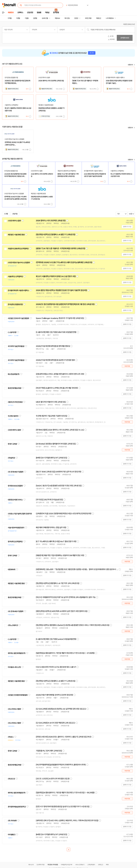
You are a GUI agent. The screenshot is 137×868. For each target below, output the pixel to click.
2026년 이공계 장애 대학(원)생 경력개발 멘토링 (53, 346)
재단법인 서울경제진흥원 (16, 235)
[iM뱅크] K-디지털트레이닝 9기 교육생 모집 (51, 458)
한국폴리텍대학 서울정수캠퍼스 (18, 290)
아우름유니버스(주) (14, 667)
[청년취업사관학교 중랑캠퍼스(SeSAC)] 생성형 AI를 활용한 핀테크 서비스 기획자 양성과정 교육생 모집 (73, 625)
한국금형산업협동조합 (15, 304)
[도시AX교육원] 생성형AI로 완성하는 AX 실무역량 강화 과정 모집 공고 (61, 709)
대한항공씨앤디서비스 (15, 500)
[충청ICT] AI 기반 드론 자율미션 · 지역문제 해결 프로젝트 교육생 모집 (60, 248)
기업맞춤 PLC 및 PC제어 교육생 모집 (49, 751)
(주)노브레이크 (13, 625)
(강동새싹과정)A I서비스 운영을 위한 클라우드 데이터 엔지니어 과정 (60, 374)
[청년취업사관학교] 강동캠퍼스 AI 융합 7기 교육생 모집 (56, 235)
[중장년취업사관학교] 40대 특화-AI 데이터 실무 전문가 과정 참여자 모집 (62, 611)
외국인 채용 (88, 18)
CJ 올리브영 (12, 332)
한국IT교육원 (12, 444)
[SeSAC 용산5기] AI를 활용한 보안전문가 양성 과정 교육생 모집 (59, 486)
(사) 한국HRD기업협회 (16, 472)
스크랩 (30, 89)
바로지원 (127, 366)
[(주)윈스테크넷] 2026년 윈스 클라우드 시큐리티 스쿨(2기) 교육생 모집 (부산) (64, 737)
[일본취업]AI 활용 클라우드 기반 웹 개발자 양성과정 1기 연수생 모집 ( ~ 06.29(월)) (65, 793)
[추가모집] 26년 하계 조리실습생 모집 (49, 500)
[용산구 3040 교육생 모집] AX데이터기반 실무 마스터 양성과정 (58, 472)
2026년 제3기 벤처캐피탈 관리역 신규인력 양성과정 (54, 695)
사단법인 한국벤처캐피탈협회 (18, 695)
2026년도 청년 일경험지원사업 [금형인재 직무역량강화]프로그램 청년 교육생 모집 (65, 304)
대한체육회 (12, 570)
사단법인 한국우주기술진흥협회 (18, 318)
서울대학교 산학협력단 (15, 277)
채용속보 (57, 18)
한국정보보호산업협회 (15, 486)
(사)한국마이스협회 (14, 221)
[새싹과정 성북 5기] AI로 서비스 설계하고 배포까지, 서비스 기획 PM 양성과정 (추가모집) (67, 821)
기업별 (27, 18)
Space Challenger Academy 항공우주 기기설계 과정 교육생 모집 (60, 318)
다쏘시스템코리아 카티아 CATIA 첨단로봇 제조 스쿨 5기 (56, 667)
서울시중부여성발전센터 (16, 528)
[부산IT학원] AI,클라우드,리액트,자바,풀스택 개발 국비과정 (57, 388)
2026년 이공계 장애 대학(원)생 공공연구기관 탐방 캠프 (55, 360)
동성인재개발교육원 (14, 388)
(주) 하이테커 (12, 821)
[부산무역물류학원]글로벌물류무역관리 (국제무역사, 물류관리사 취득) (61, 765)
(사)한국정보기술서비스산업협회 (19, 263)
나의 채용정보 (110, 18)
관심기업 (15, 214)
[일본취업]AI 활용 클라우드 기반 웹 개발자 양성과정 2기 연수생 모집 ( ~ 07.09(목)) (65, 653)
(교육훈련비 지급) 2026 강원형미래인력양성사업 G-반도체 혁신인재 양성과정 (64, 514)
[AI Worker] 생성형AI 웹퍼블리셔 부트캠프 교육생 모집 (56, 444)
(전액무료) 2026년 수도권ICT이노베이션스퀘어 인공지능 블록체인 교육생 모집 (64, 262)
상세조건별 (45, 18)
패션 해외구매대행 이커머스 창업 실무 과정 (51, 528)
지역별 (10, 18)
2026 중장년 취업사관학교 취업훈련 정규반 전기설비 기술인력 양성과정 (61, 290)
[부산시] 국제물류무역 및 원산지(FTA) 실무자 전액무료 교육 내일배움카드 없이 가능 (66, 597)
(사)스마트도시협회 (14, 709)
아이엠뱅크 (12, 835)
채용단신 (99, 18)
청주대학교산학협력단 (15, 542)
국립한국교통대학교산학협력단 (18, 249)
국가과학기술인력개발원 (16, 346)
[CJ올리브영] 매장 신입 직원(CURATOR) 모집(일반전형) (56, 332)
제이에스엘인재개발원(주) (17, 653)
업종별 (35, 18)
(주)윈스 (11, 737)
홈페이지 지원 (127, 227)
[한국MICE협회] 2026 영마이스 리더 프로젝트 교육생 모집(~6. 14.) (60, 430)
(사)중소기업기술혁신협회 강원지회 (20, 514)
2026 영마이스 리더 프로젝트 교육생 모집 (51, 221)
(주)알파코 (11, 458)
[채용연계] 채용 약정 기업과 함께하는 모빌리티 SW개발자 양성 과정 (60, 555)
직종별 (18, 18)
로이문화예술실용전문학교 (17, 807)
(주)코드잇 (11, 779)
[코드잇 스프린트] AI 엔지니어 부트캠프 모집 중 (53, 779)
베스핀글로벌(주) (14, 374)
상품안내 (130, 65)
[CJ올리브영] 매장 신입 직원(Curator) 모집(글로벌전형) (56, 639)
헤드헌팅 (67, 18)
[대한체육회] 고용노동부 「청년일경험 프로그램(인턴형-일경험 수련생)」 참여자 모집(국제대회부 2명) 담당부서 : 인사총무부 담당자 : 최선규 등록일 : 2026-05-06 (77, 569)
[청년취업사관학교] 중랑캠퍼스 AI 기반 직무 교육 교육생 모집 (58, 583)
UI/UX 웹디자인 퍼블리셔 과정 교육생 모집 (51, 402)
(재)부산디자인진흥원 (15, 402)
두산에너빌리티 (13, 416)
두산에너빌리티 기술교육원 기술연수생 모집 (51, 416)
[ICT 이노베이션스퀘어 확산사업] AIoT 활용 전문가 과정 (56, 541)
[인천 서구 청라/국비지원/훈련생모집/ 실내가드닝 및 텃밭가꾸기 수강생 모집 (63, 807)
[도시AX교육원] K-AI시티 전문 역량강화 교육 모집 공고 (55, 723)
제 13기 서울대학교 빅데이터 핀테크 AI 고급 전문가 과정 (56, 276)
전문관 (76, 18)
